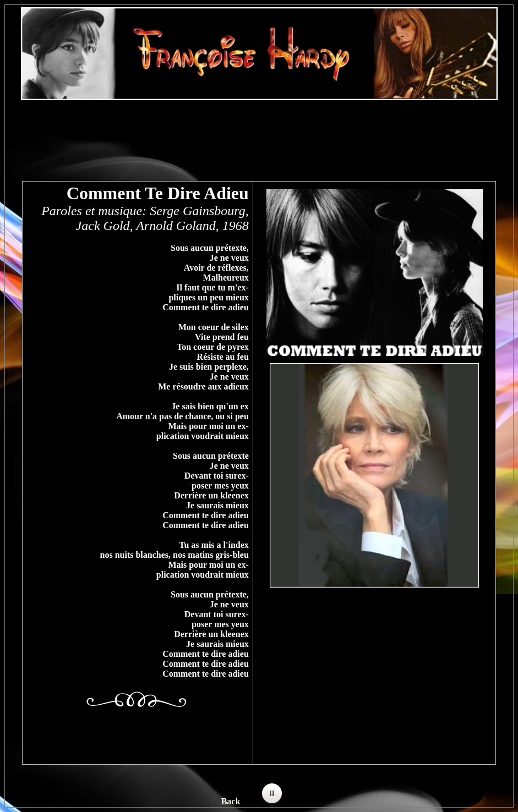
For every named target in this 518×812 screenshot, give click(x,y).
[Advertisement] (259, 135)
